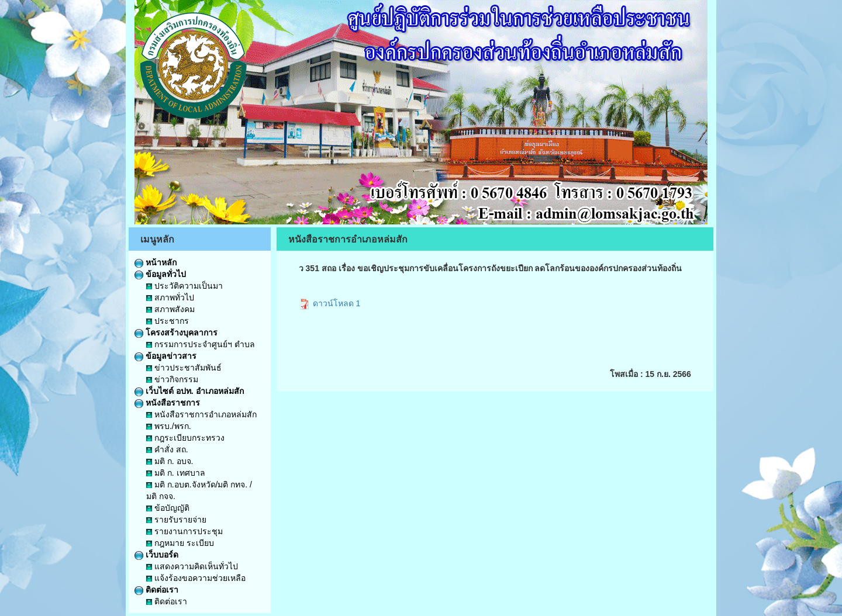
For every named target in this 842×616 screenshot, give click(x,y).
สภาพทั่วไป (170, 297)
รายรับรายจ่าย (176, 520)
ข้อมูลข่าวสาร (165, 356)
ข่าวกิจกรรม (172, 379)
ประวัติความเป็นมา (184, 286)
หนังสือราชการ (167, 403)
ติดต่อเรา (156, 590)
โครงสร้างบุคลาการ (176, 333)
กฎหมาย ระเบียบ (180, 543)
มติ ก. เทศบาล (176, 473)
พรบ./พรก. (169, 426)
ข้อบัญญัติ (168, 508)
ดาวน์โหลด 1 (330, 303)
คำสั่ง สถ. (167, 449)
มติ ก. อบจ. (170, 461)
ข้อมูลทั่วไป (160, 274)
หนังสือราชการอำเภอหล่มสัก (201, 414)
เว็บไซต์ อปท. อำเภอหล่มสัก (189, 391)
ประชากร (168, 321)
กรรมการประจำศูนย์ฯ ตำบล (201, 344)
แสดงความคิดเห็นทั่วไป (192, 566)
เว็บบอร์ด (156, 555)
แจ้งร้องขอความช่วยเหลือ (196, 578)
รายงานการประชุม (184, 531)
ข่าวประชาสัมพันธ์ (184, 368)
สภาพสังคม (170, 309)
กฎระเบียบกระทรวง (185, 438)
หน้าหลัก (156, 262)
